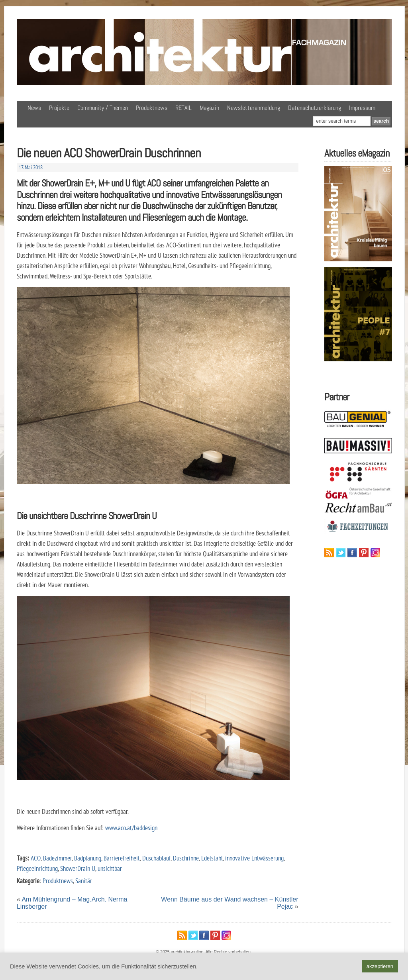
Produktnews (152, 108)
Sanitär (84, 881)
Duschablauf (156, 858)
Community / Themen (103, 108)
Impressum (362, 108)
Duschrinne (186, 858)
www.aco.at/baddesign (130, 828)
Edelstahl (212, 858)
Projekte (59, 108)
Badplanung (88, 858)
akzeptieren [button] (380, 966)
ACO (36, 858)
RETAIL (183, 108)
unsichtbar (110, 868)
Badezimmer (57, 858)
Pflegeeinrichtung (37, 868)
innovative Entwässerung (254, 858)
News (34, 108)
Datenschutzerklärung (315, 108)
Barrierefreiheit (122, 858)
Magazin (209, 108)
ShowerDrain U (78, 868)
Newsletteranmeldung (254, 108)
